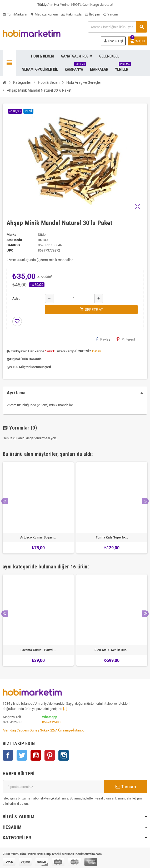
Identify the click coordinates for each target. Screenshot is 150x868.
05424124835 (52, 722)
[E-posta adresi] (53, 787)
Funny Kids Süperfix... (112, 537)
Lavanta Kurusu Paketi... (38, 650)
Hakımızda (71, 14)
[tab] (75, 393)
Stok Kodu (14, 240)
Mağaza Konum (44, 14)
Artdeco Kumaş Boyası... (38, 537)
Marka (11, 235)
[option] (38, 508)
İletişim (92, 14)
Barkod (13, 245)
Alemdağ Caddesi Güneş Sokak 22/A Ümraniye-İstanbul (44, 730)
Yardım (111, 14)
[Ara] (117, 27)
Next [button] (145, 501)
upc (10, 250)
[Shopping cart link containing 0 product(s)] (137, 41)
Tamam (126, 787)
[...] (65, 709)
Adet (16, 298)
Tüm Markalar (15, 14)
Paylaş (103, 339)
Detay (96, 351)
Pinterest (126, 339)
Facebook (8, 755)
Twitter (22, 755)
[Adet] (74, 299)
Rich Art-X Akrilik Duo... (112, 650)
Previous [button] (5, 501)
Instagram (64, 755)
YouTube (36, 755)
